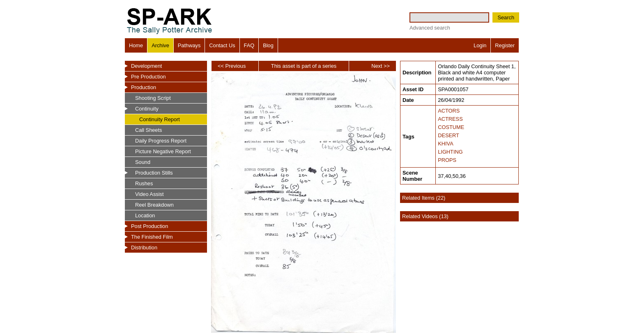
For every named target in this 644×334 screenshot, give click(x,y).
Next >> (381, 66)
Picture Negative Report (163, 151)
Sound (143, 162)
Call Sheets (148, 130)
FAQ (249, 45)
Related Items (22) (424, 198)
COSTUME (451, 127)
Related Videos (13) (425, 216)
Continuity (147, 109)
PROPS (447, 160)
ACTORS (449, 111)
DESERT (448, 135)
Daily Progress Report (161, 141)
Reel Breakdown (154, 205)
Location (145, 215)
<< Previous (232, 66)
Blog (268, 45)
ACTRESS (450, 119)
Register (505, 45)
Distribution (144, 248)
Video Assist (149, 194)
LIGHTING (450, 152)
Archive (160, 45)
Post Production (149, 226)
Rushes (144, 183)
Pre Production (148, 77)
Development (146, 66)
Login (480, 45)
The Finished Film (152, 237)
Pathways (189, 45)
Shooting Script (153, 98)
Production (144, 87)
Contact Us (222, 45)
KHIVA (445, 144)
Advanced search (430, 28)
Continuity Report (160, 119)
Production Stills (154, 173)
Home (136, 45)
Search (506, 17)
